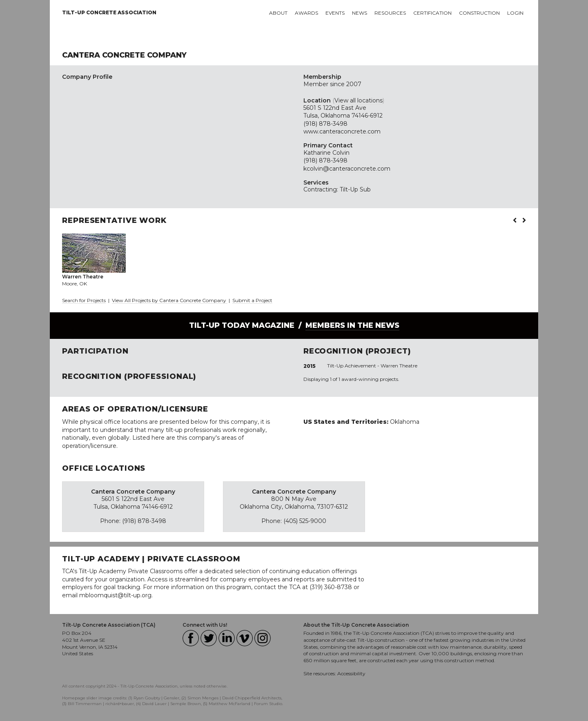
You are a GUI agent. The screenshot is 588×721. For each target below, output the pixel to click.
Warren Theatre (399, 366)
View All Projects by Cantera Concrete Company (170, 300)
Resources (390, 13)
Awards (306, 13)
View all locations (359, 100)
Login (515, 13)
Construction (479, 13)
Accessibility (351, 673)
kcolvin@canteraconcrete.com (347, 169)
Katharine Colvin (326, 153)
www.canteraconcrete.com (342, 131)
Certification (432, 13)
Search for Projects (84, 300)
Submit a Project (252, 300)
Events (335, 13)
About (278, 13)
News (360, 13)
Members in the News (352, 325)
